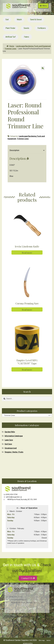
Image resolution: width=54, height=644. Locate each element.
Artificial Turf (11, 37)
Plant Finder (10, 28)
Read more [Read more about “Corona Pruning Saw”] (27, 310)
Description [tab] (14, 150)
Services (34, 621)
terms (49, 640)
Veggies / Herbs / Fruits (14, 452)
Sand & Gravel (36, 20)
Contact (11, 625)
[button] (43, 68)
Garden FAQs (10, 432)
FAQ (43, 621)
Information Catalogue (14, 436)
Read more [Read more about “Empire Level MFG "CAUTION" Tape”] (27, 370)
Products (12, 616)
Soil (7, 20)
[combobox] (27, 415)
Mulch (19, 20)
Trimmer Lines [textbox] (26, 415)
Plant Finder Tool (39, 616)
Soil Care (8, 444)
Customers (23, 616)
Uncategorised (11, 448)
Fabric (27, 37)
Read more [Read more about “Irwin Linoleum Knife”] (27, 253)
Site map (42, 640)
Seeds (26, 28)
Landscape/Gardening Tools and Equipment (33, 46)
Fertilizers (42, 28)
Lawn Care (9, 440)
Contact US (27, 583)
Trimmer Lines (10, 49)
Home (12, 46)
